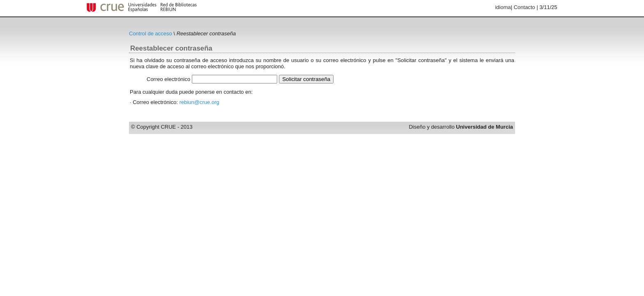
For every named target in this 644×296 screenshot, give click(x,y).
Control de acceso (151, 34)
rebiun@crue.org (199, 102)
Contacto (524, 7)
